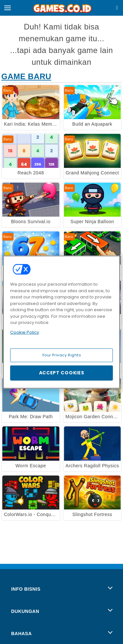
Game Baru (26, 76)
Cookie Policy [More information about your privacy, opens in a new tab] (25, 332)
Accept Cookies (62, 373)
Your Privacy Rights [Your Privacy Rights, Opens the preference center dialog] (62, 355)
